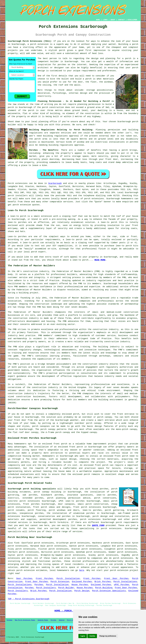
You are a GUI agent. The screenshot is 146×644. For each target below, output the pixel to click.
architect (43, 68)
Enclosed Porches (82, 582)
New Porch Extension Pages (25, 620)
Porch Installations (125, 582)
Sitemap (9, 620)
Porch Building (104, 588)
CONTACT (121, 20)
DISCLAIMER (132, 20)
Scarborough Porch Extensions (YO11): (30, 41)
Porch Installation (68, 579)
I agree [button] (83, 636)
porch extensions (94, 199)
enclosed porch (71, 414)
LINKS (105, 20)
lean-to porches (92, 510)
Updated (62, 620)
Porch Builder (66, 588)
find (17, 543)
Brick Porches (103, 582)
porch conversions (105, 498)
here (82, 570)
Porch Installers (46, 588)
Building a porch (128, 44)
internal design (78, 93)
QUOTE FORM (98, 525)
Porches (39, 585)
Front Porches (44, 579)
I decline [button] (92, 636)
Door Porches (24, 579)
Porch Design (82, 591)
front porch (76, 447)
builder (55, 62)
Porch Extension (60, 582)
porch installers (18, 196)
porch (125, 150)
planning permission (89, 104)
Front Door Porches (116, 579)
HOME (98, 20)
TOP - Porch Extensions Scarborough (29, 599)
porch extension (39, 44)
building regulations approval (61, 136)
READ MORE (100, 260)
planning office (48, 122)
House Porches (80, 585)
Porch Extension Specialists (109, 591)
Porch (11, 183)
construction (30, 271)
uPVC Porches (121, 585)
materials (109, 79)
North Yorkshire (59, 522)
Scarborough (55, 183)
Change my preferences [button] (108, 636)
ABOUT (113, 20)
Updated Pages (43, 620)
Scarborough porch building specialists (32, 489)
